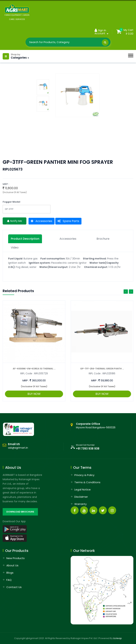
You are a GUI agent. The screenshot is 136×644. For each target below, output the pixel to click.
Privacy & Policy (84, 475)
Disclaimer (81, 497)
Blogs (10, 573)
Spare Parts (68, 221)
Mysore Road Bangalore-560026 (96, 426)
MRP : (26, 380)
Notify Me (15, 221)
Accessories (42, 221)
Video (15, 248)
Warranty (80, 504)
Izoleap (117, 638)
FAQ (9, 580)
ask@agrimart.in (18, 448)
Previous (126, 292)
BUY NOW (34, 394)
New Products (15, 558)
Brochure (103, 239)
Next (131, 292)
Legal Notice (83, 489)
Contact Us (14, 587)
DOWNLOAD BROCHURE (20, 512)
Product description (25, 239)
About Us (12, 565)
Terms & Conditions (87, 482)
